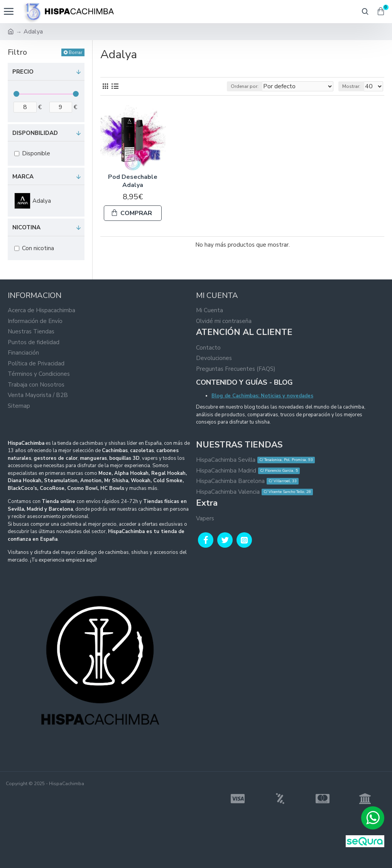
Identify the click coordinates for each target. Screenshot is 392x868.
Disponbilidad (35, 133)
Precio (23, 72)
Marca (23, 177)
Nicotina (26, 227)
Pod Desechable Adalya (133, 181)
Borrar (75, 52)
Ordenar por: (245, 86)
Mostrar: (351, 86)
